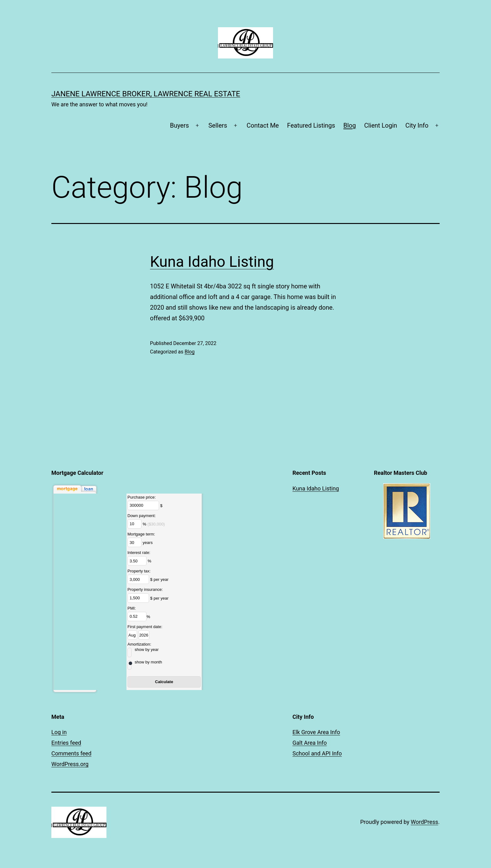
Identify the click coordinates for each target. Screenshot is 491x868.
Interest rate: (139, 553)
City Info (417, 125)
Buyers (180, 125)
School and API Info (317, 753)
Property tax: (139, 571)
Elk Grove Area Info (316, 732)
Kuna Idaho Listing (212, 262)
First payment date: (145, 627)
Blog (350, 125)
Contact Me (263, 125)
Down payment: (142, 516)
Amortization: (139, 644)
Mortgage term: (141, 534)
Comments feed (71, 753)
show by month (148, 662)
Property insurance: (145, 589)
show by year (147, 650)
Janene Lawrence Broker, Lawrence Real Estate (146, 94)
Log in (59, 732)
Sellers (218, 125)
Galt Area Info (310, 743)
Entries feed (66, 743)
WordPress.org (70, 764)
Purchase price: (142, 497)
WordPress (424, 822)
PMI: (132, 608)
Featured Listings (311, 125)
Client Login (381, 125)
